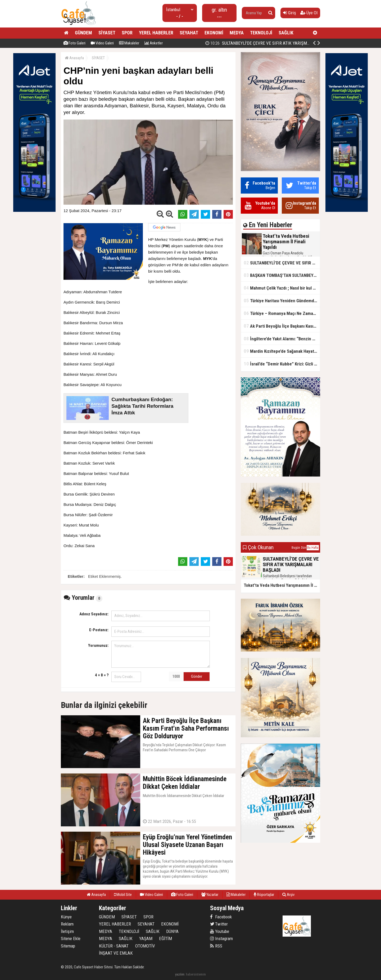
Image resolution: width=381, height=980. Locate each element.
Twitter (219, 924)
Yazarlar (210, 895)
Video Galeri (102, 43)
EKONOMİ (214, 33)
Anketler (154, 43)
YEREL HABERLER (156, 33)
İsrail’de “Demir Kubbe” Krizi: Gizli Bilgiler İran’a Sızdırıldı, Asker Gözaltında (282, 364)
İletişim (67, 931)
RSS (216, 946)
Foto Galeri (74, 43)
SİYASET (107, 33)
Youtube (220, 931)
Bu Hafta (313, 548)
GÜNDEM (83, 33)
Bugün (296, 548)
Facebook (221, 917)
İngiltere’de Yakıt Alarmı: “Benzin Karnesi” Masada (282, 339)
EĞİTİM (165, 938)
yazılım (180, 974)
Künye (66, 917)
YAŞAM (146, 938)
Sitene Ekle (71, 938)
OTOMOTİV (145, 946)
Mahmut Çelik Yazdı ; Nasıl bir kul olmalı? (282, 288)
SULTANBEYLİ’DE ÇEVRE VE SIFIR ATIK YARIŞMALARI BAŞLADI (282, 263)
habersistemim (196, 974)
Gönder (197, 676)
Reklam (67, 924)
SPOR (127, 33)
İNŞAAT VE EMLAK (116, 953)
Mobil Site (123, 895)
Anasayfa (74, 58)
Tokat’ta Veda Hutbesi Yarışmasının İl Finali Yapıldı (259, 43)
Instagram (221, 938)
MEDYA (237, 33)
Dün (304, 548)
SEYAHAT (189, 33)
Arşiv (288, 895)
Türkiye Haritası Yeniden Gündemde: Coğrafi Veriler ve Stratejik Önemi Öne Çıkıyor (282, 301)
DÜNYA (172, 931)
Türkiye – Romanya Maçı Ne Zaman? (281, 313)
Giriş (290, 13)
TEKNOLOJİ (261, 33)
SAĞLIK (286, 33)
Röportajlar (264, 895)
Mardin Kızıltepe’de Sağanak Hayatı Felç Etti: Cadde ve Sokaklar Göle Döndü (282, 351)
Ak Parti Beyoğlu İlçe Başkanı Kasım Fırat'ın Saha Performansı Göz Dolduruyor (282, 326)
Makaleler (129, 43)
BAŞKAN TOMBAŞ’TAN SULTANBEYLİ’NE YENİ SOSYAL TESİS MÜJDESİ (282, 275)
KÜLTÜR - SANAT (114, 946)
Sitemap (68, 946)
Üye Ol (309, 13)
